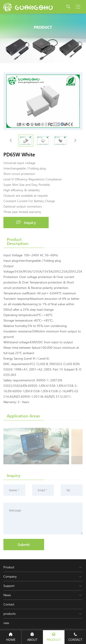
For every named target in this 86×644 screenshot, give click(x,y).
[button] (75, 140)
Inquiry (26, 222)
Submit (24, 544)
